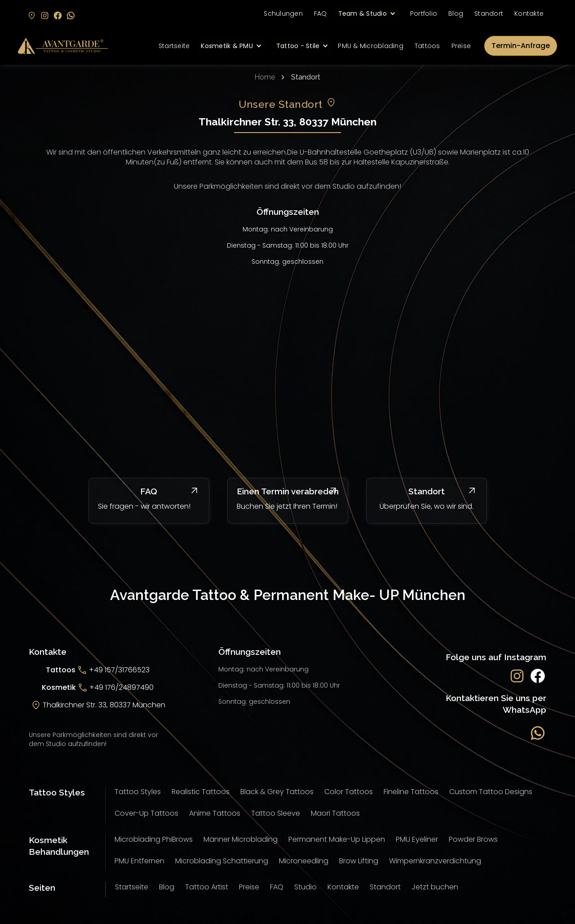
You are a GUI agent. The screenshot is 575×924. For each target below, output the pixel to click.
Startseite (174, 46)
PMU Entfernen (139, 861)
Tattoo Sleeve (276, 813)
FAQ (321, 13)
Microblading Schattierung (222, 861)
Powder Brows (473, 839)
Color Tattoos (349, 792)
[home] (63, 46)
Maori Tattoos (335, 813)
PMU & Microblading (371, 46)
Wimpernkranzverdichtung (435, 861)
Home (265, 77)
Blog (456, 13)
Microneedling (304, 861)
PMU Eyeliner (417, 839)
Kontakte (529, 13)
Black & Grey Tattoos (277, 792)
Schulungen (283, 13)
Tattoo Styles (138, 792)
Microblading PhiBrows (154, 839)
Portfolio (424, 13)
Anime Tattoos (215, 813)
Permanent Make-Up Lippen (337, 839)
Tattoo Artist (207, 887)
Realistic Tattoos (201, 792)
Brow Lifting (359, 861)
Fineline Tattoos (411, 792)
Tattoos (427, 46)
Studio (305, 887)
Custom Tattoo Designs (491, 792)
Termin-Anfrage (521, 46)
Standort (489, 13)
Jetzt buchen (435, 887)
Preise (461, 46)
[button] (367, 13)
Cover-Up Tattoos (146, 813)
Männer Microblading (241, 839)
